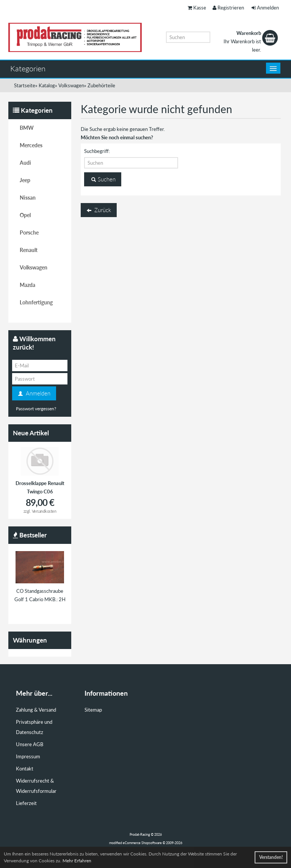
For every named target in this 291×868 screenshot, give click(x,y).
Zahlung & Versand (36, 710)
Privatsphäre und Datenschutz (34, 727)
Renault (29, 250)
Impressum (28, 756)
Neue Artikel (31, 433)
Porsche (29, 232)
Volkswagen (34, 267)
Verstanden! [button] (271, 857)
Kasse (197, 8)
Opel (25, 215)
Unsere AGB (30, 744)
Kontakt (25, 769)
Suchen (103, 180)
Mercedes (31, 145)
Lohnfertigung (36, 302)
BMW (27, 128)
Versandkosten (44, 511)
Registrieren (228, 8)
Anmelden (265, 8)
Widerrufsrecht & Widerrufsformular (36, 786)
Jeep (25, 180)
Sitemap (93, 710)
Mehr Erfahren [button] (77, 861)
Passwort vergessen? (36, 409)
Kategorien (28, 68)
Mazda (27, 285)
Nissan (28, 198)
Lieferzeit (26, 803)
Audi (25, 163)
